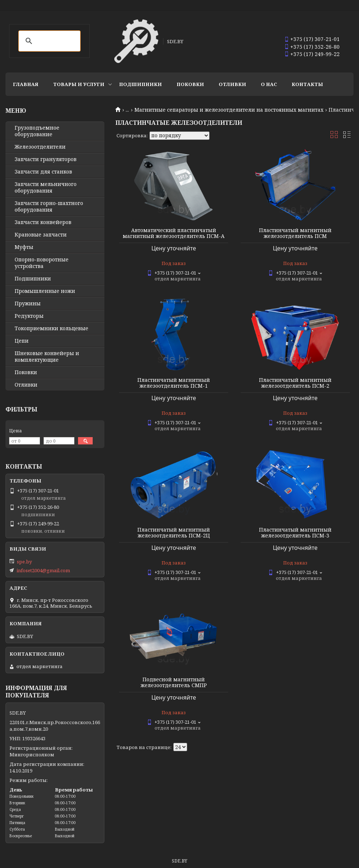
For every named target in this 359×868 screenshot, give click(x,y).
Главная (26, 84)
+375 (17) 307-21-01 (315, 39)
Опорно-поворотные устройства (42, 263)
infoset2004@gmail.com (43, 570)
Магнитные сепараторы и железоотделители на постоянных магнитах (229, 110)
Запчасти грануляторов (46, 159)
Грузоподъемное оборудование (37, 131)
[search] (48, 41)
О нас (269, 84)
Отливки (232, 84)
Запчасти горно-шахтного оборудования (49, 206)
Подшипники (140, 84)
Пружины (28, 303)
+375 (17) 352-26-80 (315, 47)
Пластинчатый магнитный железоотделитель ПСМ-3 (295, 533)
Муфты (24, 247)
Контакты (307, 84)
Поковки (190, 84)
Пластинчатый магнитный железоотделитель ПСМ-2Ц (174, 533)
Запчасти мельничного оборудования (46, 187)
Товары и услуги (79, 84)
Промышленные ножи (45, 291)
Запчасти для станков (43, 172)
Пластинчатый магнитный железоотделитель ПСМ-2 (295, 383)
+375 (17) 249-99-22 (315, 54)
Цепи (22, 341)
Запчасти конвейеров (43, 222)
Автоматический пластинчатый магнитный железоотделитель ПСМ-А (174, 233)
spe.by (24, 562)
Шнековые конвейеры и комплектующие (47, 357)
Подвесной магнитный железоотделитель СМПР (174, 682)
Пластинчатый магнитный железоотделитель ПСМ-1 (174, 383)
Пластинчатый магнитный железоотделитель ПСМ (295, 233)
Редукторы (29, 316)
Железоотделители (40, 147)
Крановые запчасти (41, 235)
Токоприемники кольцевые (51, 328)
